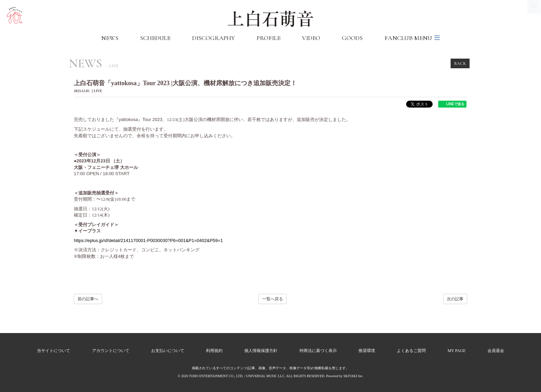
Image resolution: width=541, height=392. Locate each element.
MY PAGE (456, 351)
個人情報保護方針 (261, 351)
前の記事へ (88, 299)
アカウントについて (111, 351)
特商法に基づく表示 (318, 351)
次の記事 (455, 299)
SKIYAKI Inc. (353, 376)
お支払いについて (168, 351)
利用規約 (214, 351)
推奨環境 (367, 351)
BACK (460, 63)
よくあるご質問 (411, 351)
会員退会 (496, 351)
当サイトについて (53, 351)
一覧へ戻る (273, 299)
